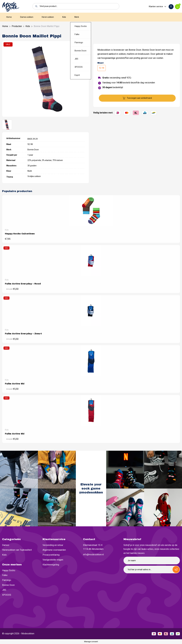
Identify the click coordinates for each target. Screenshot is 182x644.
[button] (36, 6)
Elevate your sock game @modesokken (91, 488)
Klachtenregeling (51, 565)
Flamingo (7, 580)
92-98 (102, 68)
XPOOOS (7, 595)
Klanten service (156, 6)
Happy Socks (9, 570)
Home (9, 17)
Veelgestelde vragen (53, 560)
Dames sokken (27, 17)
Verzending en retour (53, 545)
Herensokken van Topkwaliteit (17, 550)
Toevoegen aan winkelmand (139, 98)
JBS (4, 590)
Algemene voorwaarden (54, 550)
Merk (77, 17)
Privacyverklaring (51, 555)
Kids (64, 17)
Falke (5, 575)
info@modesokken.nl (93, 555)
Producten (17, 26)
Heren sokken (48, 17)
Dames (6, 545)
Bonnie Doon (8, 585)
